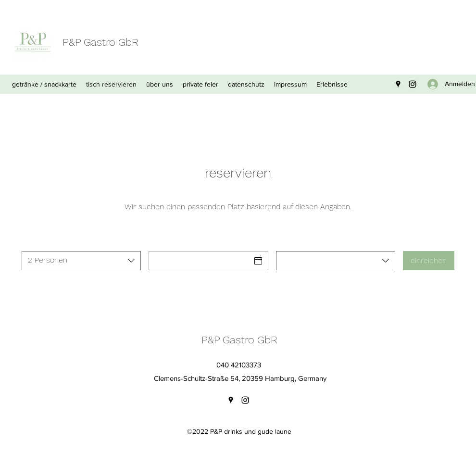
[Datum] (200, 261)
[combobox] (81, 261)
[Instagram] (413, 84)
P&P (72, 42)
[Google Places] (398, 84)
